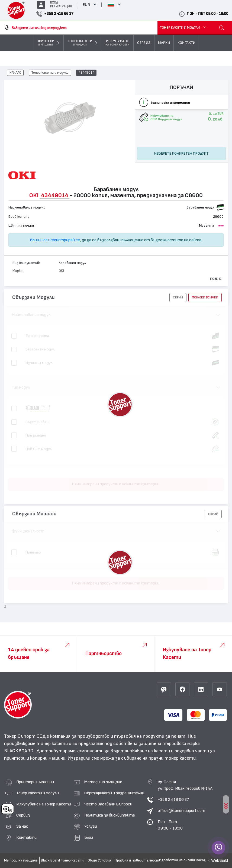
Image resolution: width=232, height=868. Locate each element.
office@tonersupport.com (181, 811)
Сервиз (23, 815)
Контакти (26, 837)
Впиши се (39, 240)
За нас (22, 826)
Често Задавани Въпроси (108, 804)
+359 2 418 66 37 (173, 799)
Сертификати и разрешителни (114, 793)
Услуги (91, 826)
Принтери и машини (35, 782)
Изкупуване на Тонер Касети (44, 804)
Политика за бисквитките (110, 815)
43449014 (86, 73)
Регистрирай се (65, 240)
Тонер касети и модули (50, 73)
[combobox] (79, 28)
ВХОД (54, 3)
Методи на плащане (103, 782)
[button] (178, 297)
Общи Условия (99, 860)
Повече (216, 279)
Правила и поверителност (137, 860)
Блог (89, 837)
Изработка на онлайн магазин (184, 860)
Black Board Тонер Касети (63, 860)
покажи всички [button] (205, 297)
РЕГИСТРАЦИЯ (61, 6)
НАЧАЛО (15, 73)
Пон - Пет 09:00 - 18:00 (170, 825)
